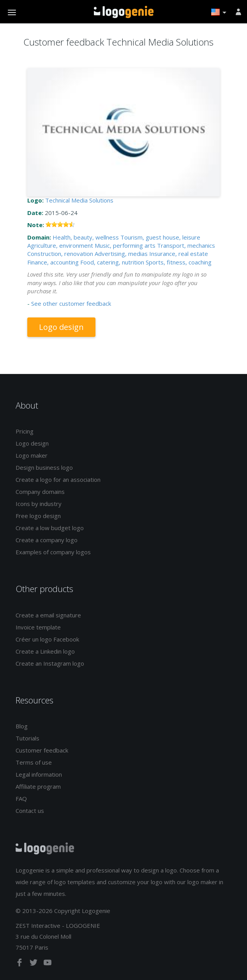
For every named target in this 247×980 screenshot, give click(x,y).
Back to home (124, 12)
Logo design (61, 327)
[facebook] (20, 964)
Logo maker (32, 455)
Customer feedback (42, 750)
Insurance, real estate (179, 254)
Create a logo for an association (58, 479)
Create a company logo (47, 540)
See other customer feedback (71, 303)
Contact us (30, 811)
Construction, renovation (60, 254)
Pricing (25, 431)
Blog (22, 726)
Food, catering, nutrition (112, 262)
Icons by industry (39, 504)
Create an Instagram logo (50, 663)
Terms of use (34, 762)
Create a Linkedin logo (45, 651)
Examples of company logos (53, 552)
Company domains (40, 492)
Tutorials (27, 738)
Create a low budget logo (50, 528)
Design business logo (44, 467)
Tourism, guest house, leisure (160, 237)
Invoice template (38, 627)
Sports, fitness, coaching (179, 262)
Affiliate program (38, 786)
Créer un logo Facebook (47, 639)
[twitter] (34, 964)
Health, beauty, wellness (86, 237)
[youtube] (48, 964)
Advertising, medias (121, 254)
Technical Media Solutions (79, 200)
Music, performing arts (125, 245)
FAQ (21, 798)
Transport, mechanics (186, 245)
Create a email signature (48, 615)
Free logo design (38, 516)
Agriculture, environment (60, 245)
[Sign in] (238, 12)
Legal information (39, 774)
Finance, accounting (53, 262)
